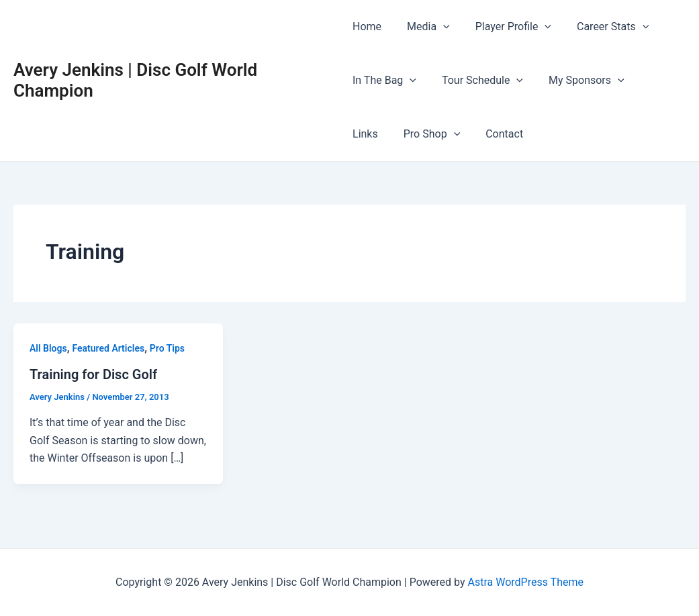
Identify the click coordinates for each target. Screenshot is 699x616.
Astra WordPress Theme (525, 582)
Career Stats (601, 27)
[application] (439, 27)
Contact (449, 134)
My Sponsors (578, 81)
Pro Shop (381, 134)
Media (424, 27)
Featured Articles (108, 348)
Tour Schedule (478, 81)
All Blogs (48, 348)
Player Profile (505, 27)
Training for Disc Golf (93, 374)
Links (651, 80)
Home (367, 27)
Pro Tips (167, 348)
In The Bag (384, 81)
